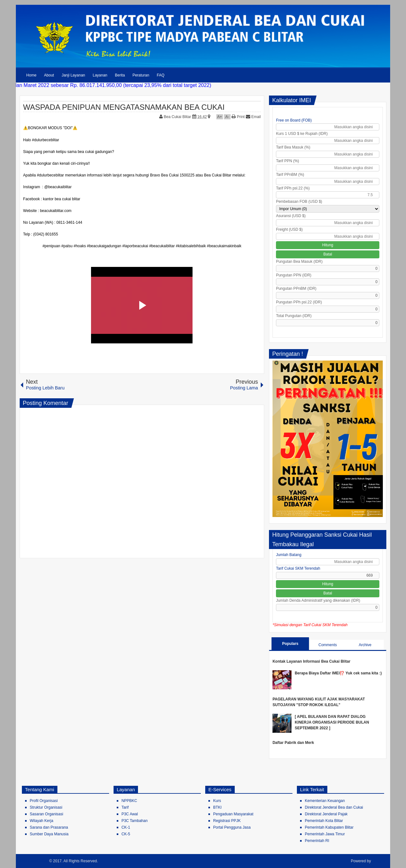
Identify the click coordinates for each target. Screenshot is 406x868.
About (49, 75)
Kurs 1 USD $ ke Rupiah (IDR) (302, 134)
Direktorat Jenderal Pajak (326, 814)
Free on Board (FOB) (294, 120)
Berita (120, 75)
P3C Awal (130, 814)
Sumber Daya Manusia (49, 834)
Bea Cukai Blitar (178, 117)
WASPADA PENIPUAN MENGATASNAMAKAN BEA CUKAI (124, 107)
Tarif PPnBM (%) (290, 175)
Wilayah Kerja (42, 821)
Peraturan (141, 75)
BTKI (217, 807)
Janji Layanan (73, 75)
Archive (365, 645)
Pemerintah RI (317, 841)
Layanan (100, 75)
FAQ (160, 75)
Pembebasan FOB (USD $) (299, 202)
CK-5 (126, 834)
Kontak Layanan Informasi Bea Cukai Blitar (311, 661)
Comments (328, 645)
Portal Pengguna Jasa (232, 827)
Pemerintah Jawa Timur (325, 834)
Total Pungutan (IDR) (294, 316)
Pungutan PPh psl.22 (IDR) (299, 302)
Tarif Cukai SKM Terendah (298, 568)
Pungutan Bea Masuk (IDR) (299, 262)
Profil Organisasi (44, 801)
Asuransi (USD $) (291, 216)
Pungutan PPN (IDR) (294, 275)
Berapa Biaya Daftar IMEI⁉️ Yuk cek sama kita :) (338, 673)
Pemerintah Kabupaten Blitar (329, 827)
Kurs (217, 801)
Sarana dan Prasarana (49, 827)
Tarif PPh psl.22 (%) (293, 188)
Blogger (379, 861)
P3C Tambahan (135, 821)
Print (238, 117)
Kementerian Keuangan (325, 801)
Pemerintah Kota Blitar (324, 821)
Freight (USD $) (289, 229)
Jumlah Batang (289, 555)
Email (253, 117)
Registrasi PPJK (227, 821)
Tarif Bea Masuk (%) (293, 147)
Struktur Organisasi (46, 807)
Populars (290, 644)
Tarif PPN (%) (288, 161)
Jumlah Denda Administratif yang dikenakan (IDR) (318, 600)
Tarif (125, 807)
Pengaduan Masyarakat (233, 814)
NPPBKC (129, 801)
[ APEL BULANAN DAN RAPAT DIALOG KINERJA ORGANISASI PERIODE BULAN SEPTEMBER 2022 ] (332, 722)
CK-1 (126, 827)
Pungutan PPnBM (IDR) (296, 288)
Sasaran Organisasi (46, 814)
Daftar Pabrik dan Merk (293, 743)
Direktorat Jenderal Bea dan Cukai (334, 807)
